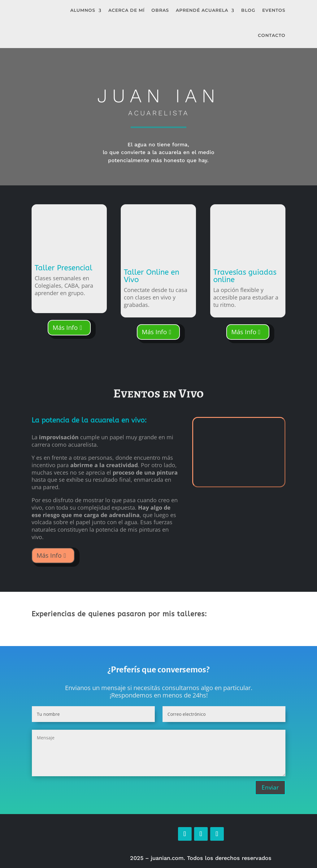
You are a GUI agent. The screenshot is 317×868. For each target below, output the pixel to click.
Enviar (270, 787)
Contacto (272, 35)
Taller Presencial (63, 268)
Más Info (65, 328)
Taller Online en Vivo (152, 276)
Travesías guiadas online (245, 276)
